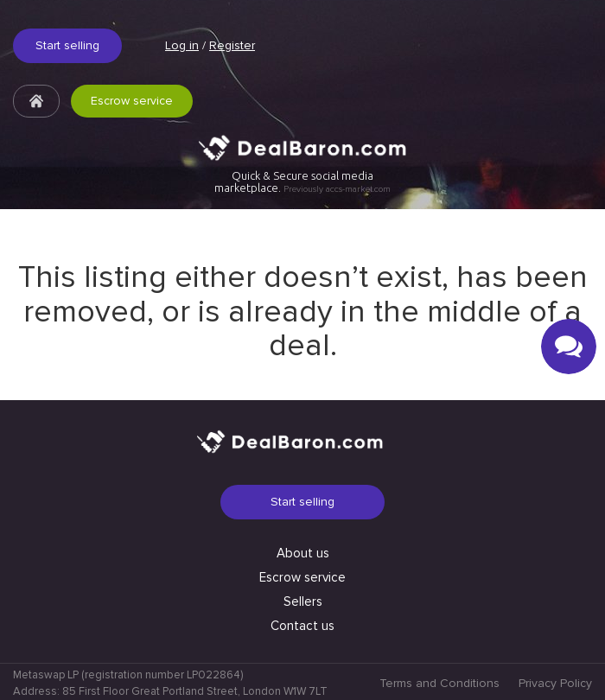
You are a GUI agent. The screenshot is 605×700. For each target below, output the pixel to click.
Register (232, 45)
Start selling (67, 45)
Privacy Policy (555, 683)
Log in (182, 45)
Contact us (302, 626)
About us (303, 553)
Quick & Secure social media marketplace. (302, 182)
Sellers (303, 601)
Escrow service (132, 101)
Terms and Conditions (439, 683)
